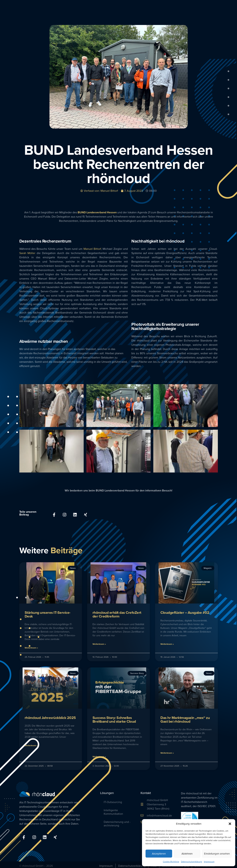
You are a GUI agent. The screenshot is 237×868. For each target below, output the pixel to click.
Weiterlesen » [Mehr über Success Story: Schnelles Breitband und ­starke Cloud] (99, 755)
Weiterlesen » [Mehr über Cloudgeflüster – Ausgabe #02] (167, 643)
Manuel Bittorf (92, 249)
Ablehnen (187, 854)
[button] (230, 824)
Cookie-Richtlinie (171, 862)
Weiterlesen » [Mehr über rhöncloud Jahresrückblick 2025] (31, 744)
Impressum (209, 862)
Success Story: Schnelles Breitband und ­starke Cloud (114, 718)
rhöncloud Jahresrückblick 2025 (50, 716)
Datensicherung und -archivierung (117, 823)
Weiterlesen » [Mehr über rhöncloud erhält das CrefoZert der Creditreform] (99, 643)
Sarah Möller (27, 253)
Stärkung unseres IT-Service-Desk (48, 613)
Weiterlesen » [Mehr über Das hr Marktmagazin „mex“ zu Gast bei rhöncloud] (167, 752)
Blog (216, 9)
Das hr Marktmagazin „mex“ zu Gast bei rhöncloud (185, 718)
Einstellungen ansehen (217, 854)
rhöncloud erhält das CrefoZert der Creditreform (117, 613)
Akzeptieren (159, 854)
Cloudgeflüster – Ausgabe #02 (185, 611)
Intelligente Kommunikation (113, 811)
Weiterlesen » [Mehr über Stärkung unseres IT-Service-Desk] (31, 647)
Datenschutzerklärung (192, 862)
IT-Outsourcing (113, 801)
